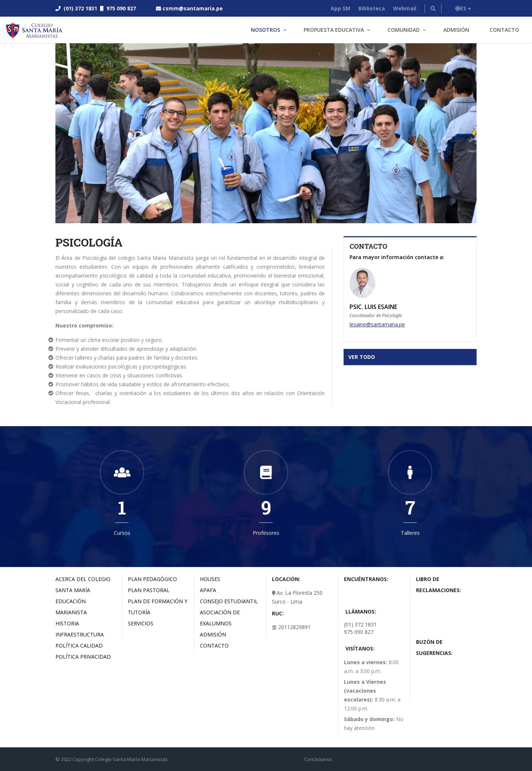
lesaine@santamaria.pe (377, 324)
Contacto (504, 30)
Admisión (456, 30)
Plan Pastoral (149, 590)
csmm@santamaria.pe (193, 8)
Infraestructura (80, 634)
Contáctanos (318, 759)
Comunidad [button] (404, 30)
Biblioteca (372, 8)
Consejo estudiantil (229, 601)
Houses (210, 579)
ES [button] (463, 8)
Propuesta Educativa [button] (334, 30)
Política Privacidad (83, 657)
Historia (67, 623)
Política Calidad (79, 646)
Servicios (141, 623)
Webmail (405, 8)
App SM (340, 8)
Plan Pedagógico (152, 579)
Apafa (208, 590)
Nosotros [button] (265, 30)
